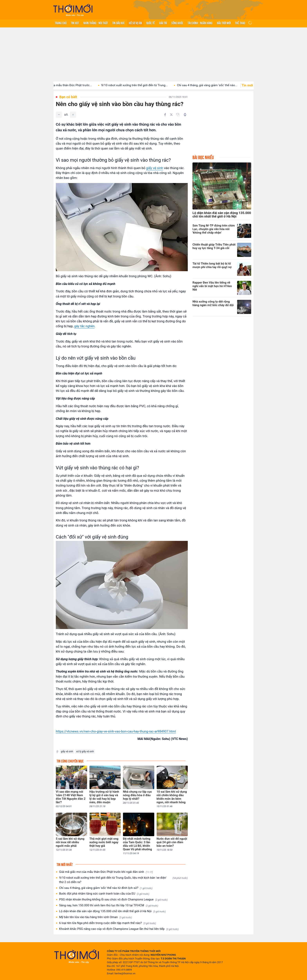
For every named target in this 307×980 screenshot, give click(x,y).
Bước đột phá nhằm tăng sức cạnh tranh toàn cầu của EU (104, 894)
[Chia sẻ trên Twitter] (171, 115)
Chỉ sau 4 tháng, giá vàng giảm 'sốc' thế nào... (213, 85)
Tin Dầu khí (118, 23)
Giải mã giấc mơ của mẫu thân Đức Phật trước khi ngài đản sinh (106, 872)
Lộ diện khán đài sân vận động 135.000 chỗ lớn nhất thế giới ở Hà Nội (112, 911)
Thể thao (240, 23)
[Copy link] (178, 115)
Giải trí (163, 23)
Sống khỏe (177, 23)
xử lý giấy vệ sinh (85, 752)
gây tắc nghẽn (84, 326)
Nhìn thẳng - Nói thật (96, 23)
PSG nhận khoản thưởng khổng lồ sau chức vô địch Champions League (113, 900)
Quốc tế (151, 23)
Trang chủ (61, 23)
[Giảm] (59, 115)
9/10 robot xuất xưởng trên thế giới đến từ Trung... (141, 85)
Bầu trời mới (224, 23)
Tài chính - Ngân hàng (200, 23)
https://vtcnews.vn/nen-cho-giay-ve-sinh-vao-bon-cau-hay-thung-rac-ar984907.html (116, 731)
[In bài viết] (185, 115)
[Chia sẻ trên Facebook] (165, 115)
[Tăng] (73, 115)
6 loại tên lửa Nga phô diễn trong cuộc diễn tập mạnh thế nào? (108, 923)
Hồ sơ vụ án (135, 23)
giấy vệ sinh (155, 168)
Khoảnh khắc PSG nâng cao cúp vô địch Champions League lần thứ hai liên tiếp (119, 929)
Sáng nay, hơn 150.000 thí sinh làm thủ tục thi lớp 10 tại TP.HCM (109, 905)
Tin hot (75, 23)
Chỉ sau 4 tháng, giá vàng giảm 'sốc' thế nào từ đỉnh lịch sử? (106, 888)
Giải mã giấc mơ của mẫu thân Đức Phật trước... (66, 85)
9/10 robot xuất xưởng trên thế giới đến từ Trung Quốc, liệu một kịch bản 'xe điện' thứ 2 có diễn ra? (123, 880)
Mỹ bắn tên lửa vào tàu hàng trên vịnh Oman (96, 917)
